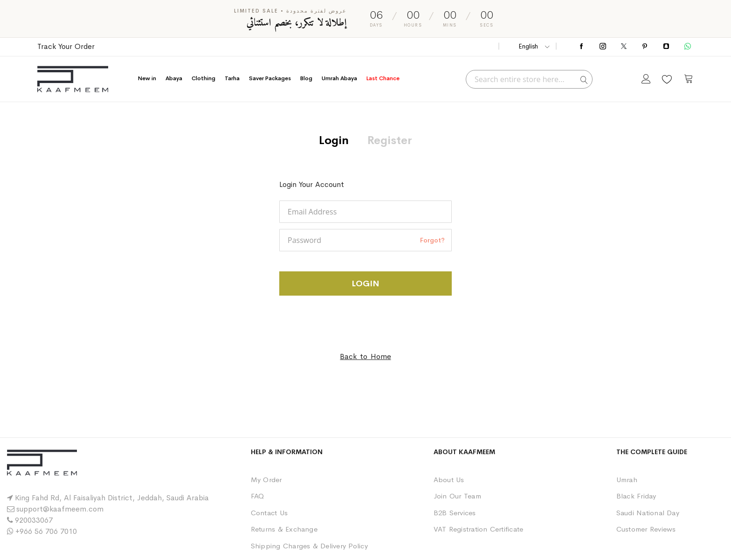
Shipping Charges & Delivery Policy (309, 546)
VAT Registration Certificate (479, 529)
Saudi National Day (648, 513)
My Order (266, 480)
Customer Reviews (646, 529)
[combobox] (529, 79)
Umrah (627, 480)
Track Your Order (66, 46)
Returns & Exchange (284, 529)
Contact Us (269, 513)
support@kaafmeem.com (60, 509)
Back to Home (365, 356)
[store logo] (73, 79)
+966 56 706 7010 (46, 531)
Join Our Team (457, 496)
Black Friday (636, 496)
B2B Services (455, 513)
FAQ (258, 496)
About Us (449, 480)
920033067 (34, 520)
